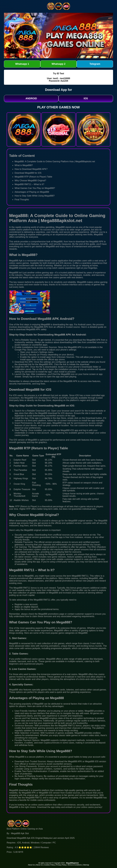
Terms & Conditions (75, 865)
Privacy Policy (61, 865)
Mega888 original (77, 521)
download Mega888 (26, 329)
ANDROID (31, 98)
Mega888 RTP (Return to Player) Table (33, 177)
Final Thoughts (22, 200)
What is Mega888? (24, 165)
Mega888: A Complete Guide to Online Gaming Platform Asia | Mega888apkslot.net (55, 161)
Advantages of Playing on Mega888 (32, 192)
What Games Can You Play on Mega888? (35, 188)
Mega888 (60, 227)
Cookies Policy (49, 865)
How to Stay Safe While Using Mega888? (35, 196)
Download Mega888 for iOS (28, 173)
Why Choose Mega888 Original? (30, 181)
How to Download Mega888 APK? (31, 169)
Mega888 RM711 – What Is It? (29, 184)
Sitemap (86, 865)
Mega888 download (19, 790)
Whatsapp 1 (22, 64)
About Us (31, 865)
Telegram (95, 64)
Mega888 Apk (16, 261)
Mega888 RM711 (22, 588)
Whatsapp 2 (59, 64)
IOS (86, 98)
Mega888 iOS (31, 398)
